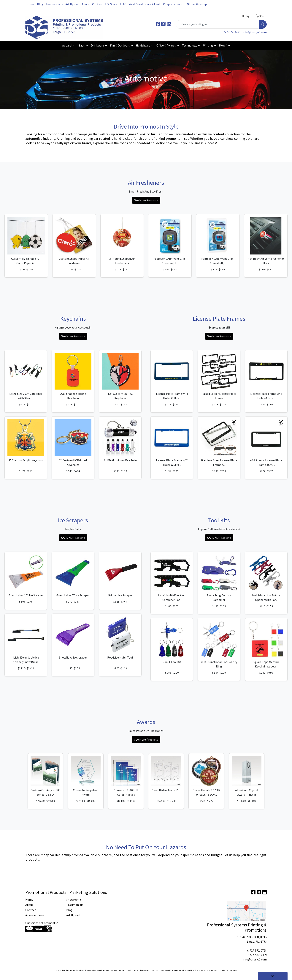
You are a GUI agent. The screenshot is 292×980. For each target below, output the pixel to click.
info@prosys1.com (255, 32)
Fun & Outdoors (120, 45)
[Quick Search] (217, 24)
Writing (208, 45)
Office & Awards (166, 45)
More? (223, 45)
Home (31, 4)
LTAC (123, 4)
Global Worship (197, 4)
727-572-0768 (232, 32)
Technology (189, 45)
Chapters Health (174, 4)
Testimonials (54, 4)
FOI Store (111, 4)
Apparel (67, 45)
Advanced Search (36, 915)
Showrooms (74, 899)
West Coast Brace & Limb (145, 4)
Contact (97, 4)
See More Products (146, 200)
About (86, 4)
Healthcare (143, 45)
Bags (82, 45)
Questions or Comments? (42, 923)
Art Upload (72, 4)
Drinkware (97, 45)
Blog (40, 4)
